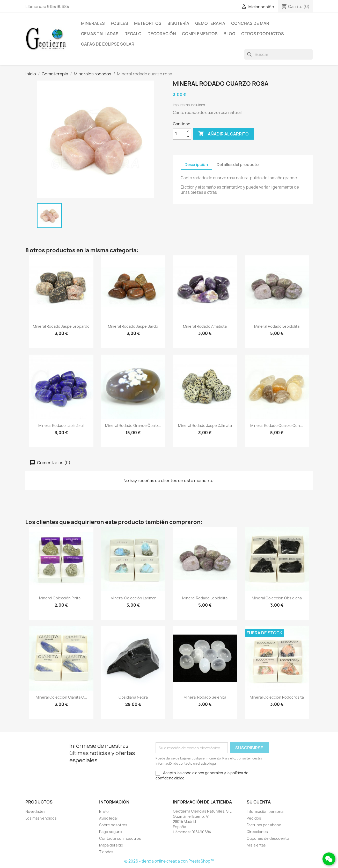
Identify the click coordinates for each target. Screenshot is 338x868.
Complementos (200, 34)
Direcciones (257, 832)
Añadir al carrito (223, 134)
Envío (104, 811)
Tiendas (106, 852)
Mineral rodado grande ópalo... (133, 425)
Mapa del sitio (111, 845)
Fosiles (119, 23)
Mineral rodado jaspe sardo (133, 326)
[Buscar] (278, 54)
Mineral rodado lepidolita (277, 326)
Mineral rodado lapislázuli (61, 425)
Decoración (162, 34)
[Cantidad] (179, 134)
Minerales (93, 23)
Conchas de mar (250, 23)
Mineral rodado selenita (205, 697)
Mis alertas (256, 845)
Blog (229, 34)
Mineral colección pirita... (61, 598)
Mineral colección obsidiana (277, 598)
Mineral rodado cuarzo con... (277, 425)
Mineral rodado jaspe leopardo (61, 326)
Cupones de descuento (268, 838)
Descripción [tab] (196, 165)
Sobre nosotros (113, 825)
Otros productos (263, 34)
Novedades (35, 811)
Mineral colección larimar (133, 598)
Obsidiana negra (133, 697)
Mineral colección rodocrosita (277, 697)
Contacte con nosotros (120, 838)
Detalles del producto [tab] (238, 165)
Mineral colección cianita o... (61, 697)
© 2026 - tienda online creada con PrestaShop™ (169, 861)
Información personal (265, 811)
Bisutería (178, 23)
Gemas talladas (100, 34)
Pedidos (254, 818)
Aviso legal (108, 818)
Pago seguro (111, 832)
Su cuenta (259, 802)
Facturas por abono (264, 825)
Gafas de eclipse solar (108, 44)
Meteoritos (148, 23)
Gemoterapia (210, 23)
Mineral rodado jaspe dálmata (205, 425)
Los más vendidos (41, 818)
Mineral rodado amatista (205, 326)
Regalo (133, 34)
